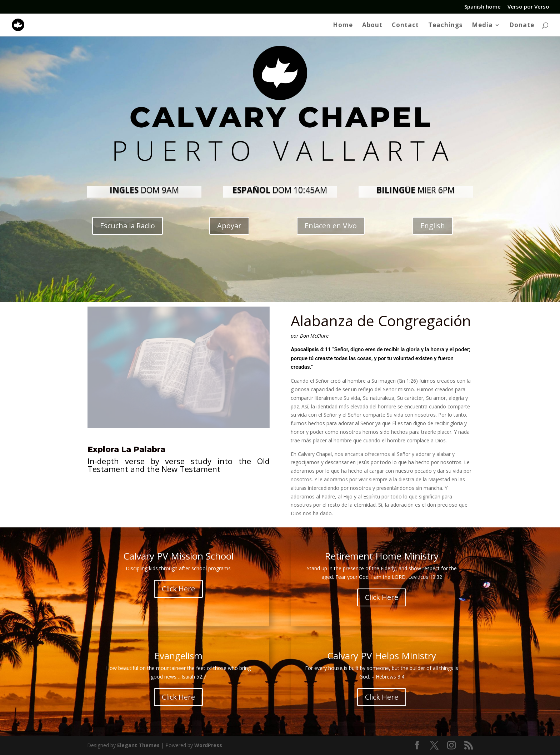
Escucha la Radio (127, 226)
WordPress (208, 745)
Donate (522, 26)
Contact (405, 26)
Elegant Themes (138, 745)
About (372, 26)
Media (482, 26)
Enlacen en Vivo (331, 226)
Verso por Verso (528, 7)
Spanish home (482, 7)
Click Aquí (183, 496)
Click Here (179, 589)
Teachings (445, 26)
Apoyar (229, 226)
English (433, 226)
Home (343, 26)
